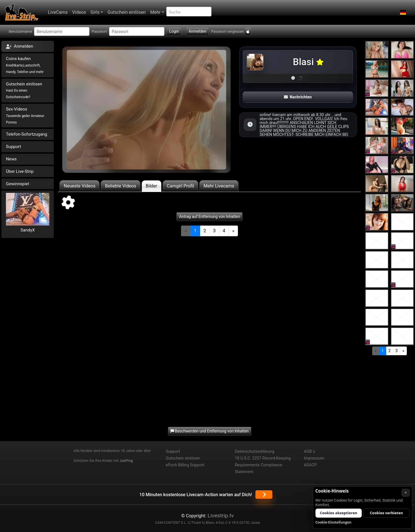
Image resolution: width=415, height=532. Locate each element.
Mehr (155, 12)
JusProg (126, 461)
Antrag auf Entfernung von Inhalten (209, 217)
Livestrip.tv (220, 516)
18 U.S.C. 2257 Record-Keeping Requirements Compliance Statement (263, 465)
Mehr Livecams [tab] (219, 186)
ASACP (310, 465)
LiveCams (58, 12)
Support (14, 147)
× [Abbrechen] (406, 492)
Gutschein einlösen (126, 12)
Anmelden (197, 31)
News (11, 159)
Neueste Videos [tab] (80, 186)
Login (174, 31)
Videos (79, 12)
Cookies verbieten (387, 513)
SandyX (28, 230)
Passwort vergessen (227, 31)
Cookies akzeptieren (338, 513)
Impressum (314, 458)
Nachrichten (298, 97)
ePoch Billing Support (185, 465)
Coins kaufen (25, 65)
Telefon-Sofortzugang (27, 134)
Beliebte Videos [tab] (120, 186)
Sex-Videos (25, 115)
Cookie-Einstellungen (334, 522)
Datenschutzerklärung (255, 452)
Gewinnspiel (17, 184)
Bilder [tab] (152, 186)
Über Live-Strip (20, 171)
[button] (403, 12)
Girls (95, 12)
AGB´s (310, 452)
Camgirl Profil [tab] (181, 186)
